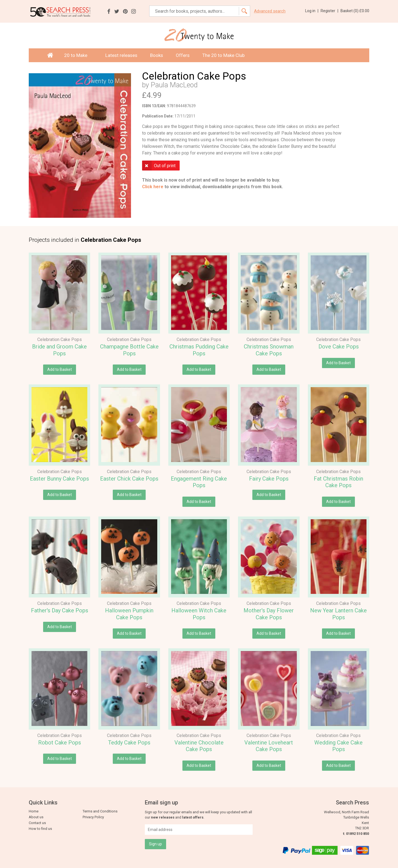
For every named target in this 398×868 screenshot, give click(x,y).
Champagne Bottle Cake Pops (129, 350)
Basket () (355, 11)
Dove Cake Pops (339, 347)
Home (34, 811)
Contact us (37, 823)
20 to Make (78, 55)
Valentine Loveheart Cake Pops (269, 746)
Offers (183, 55)
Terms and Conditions (100, 811)
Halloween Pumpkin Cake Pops (129, 614)
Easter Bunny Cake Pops (59, 479)
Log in (312, 11)
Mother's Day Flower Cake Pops (269, 614)
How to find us (40, 829)
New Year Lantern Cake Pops (338, 614)
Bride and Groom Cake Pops (59, 350)
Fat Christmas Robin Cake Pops (338, 482)
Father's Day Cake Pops (60, 610)
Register (329, 11)
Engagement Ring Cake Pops (199, 482)
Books (157, 55)
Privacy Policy (93, 817)
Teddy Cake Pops (129, 743)
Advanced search (270, 11)
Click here (153, 187)
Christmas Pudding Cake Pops (199, 350)
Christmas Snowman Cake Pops (269, 350)
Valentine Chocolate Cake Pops (199, 746)
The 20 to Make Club (223, 55)
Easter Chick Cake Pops (129, 479)
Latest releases (121, 55)
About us (36, 817)
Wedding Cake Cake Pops (338, 746)
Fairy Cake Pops (269, 479)
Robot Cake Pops (60, 743)
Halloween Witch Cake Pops (199, 614)
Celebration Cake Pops (60, 339)
